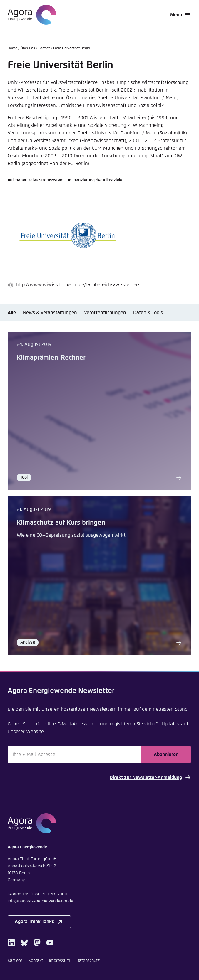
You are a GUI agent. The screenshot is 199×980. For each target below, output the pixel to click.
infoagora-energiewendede (40, 901)
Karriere (15, 961)
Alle (12, 313)
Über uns (28, 48)
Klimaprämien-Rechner (51, 358)
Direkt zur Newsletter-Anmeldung (150, 777)
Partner (44, 48)
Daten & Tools (148, 313)
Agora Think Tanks (39, 922)
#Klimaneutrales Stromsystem (36, 180)
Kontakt (36, 961)
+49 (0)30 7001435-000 (45, 894)
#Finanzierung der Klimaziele (95, 180)
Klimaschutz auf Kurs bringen (61, 523)
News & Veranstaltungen (50, 313)
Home (12, 48)
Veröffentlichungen (105, 313)
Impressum (60, 961)
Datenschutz (88, 961)
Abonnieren (166, 755)
